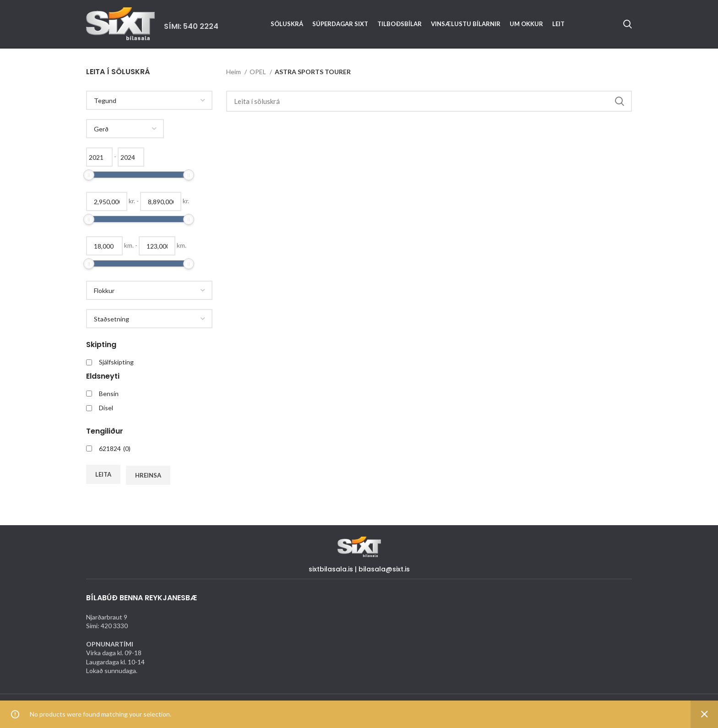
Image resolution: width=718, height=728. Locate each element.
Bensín (109, 394)
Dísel (106, 408)
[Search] (628, 24)
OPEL (258, 72)
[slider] (89, 175)
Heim (234, 72)
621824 (115, 449)
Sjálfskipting (116, 362)
